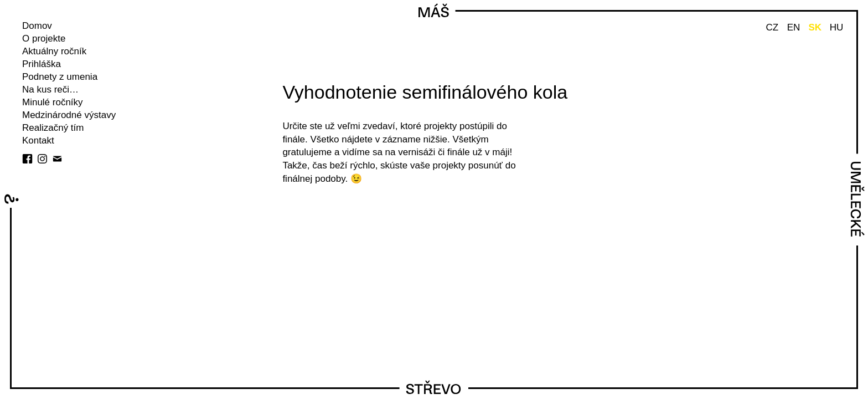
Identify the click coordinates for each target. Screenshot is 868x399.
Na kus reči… (50, 89)
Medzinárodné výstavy (69, 115)
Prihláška (42, 64)
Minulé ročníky (53, 102)
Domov (37, 26)
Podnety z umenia (60, 77)
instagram (42, 159)
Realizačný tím (53, 128)
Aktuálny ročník (54, 51)
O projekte (44, 39)
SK (815, 27)
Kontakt (38, 140)
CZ (772, 27)
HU (837, 27)
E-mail (57, 159)
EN (794, 27)
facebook (27, 159)
